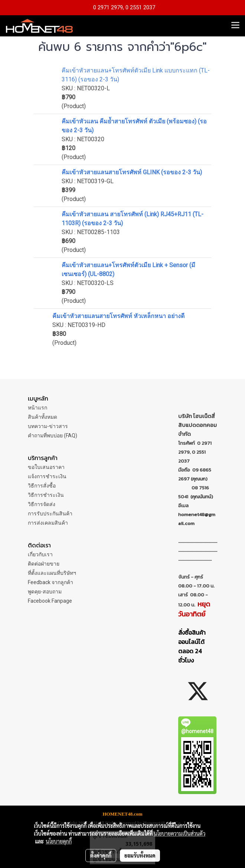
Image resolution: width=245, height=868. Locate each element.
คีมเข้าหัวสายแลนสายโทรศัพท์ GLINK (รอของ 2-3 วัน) (132, 172)
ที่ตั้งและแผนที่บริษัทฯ (52, 573)
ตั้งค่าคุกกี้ (101, 855)
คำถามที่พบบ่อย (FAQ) (53, 435)
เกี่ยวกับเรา (40, 554)
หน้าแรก (37, 408)
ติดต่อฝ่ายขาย (44, 564)
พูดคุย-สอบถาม (45, 592)
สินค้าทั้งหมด (43, 417)
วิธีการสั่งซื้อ (42, 486)
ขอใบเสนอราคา (46, 467)
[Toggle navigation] (235, 26)
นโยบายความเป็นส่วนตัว (179, 833)
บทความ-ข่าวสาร (48, 426)
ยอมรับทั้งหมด (140, 855)
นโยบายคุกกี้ (59, 841)
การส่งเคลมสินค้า (48, 523)
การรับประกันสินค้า (50, 514)
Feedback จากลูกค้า (50, 582)
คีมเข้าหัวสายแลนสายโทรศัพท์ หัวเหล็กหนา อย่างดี (118, 316)
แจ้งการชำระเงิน (47, 476)
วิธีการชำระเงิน (46, 495)
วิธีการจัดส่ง (42, 504)
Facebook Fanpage (50, 601)
